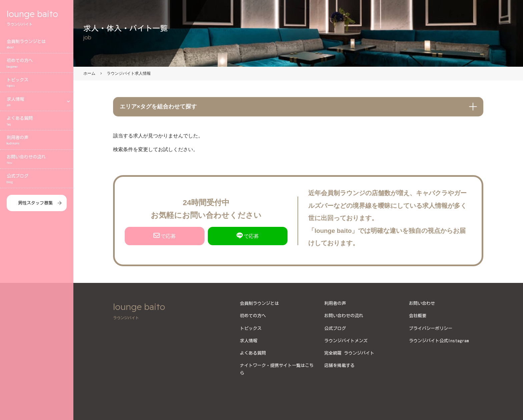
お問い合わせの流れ (37, 160)
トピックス (37, 83)
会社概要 (418, 316)
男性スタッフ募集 (35, 203)
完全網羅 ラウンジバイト (349, 353)
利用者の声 (37, 141)
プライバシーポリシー (431, 328)
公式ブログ (37, 179)
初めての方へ (37, 64)
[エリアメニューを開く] (68, 102)
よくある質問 (37, 122)
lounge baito (37, 18)
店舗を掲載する (339, 365)
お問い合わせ (422, 303)
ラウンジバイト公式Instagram (439, 341)
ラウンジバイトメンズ (346, 341)
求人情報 (32, 103)
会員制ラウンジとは (37, 45)
